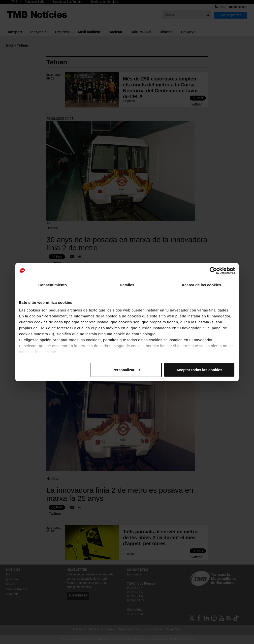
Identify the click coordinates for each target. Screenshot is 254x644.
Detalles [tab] (127, 285)
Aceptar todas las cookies (199, 370)
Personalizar (126, 370)
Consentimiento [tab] (53, 285)
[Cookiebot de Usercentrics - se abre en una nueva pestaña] (213, 271)
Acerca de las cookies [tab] (202, 285)
